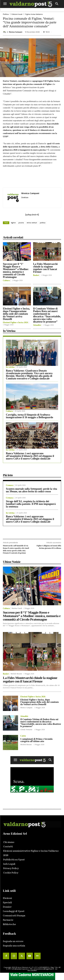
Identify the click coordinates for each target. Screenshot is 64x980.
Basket (36, 275)
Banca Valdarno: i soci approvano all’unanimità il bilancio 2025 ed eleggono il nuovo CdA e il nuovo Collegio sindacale (30, 456)
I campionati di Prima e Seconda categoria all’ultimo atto (36, 740)
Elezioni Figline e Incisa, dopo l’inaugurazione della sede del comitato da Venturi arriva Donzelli (16, 314)
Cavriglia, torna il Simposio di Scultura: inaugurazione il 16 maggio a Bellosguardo (30, 416)
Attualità (37, 325)
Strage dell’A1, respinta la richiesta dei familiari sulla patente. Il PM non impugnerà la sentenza (31, 504)
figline (13, 223)
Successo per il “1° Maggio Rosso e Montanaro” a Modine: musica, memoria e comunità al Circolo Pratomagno (16, 271)
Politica (6, 14)
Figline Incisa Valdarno (34, 14)
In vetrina (10, 367)
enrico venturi (32, 223)
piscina (21, 223)
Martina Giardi (17, 608)
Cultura (6, 281)
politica (43, 223)
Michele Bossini (16, 674)
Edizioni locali (17, 14)
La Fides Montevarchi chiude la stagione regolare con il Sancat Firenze (45, 268)
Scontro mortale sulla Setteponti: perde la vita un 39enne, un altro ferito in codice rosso (31, 490)
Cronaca (10, 485)
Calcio (23, 736)
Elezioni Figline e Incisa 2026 (15, 323)
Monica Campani (16, 32)
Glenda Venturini (26, 730)
